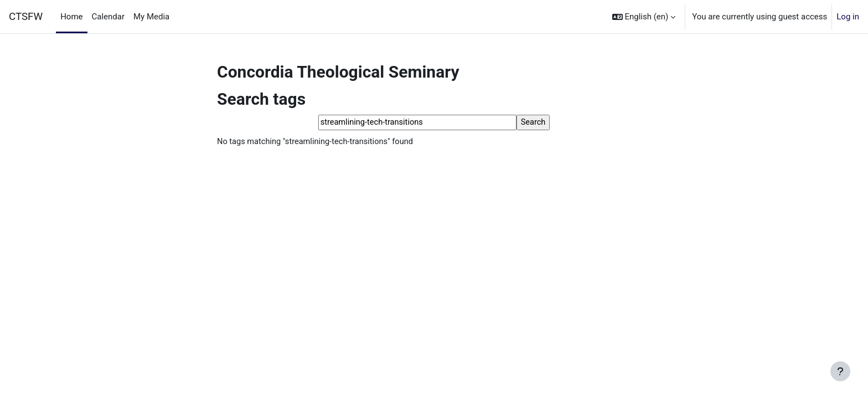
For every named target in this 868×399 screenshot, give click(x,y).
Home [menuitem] (71, 17)
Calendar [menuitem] (108, 17)
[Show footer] (840, 371)
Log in (848, 17)
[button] (644, 17)
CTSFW (26, 17)
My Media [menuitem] (151, 17)
